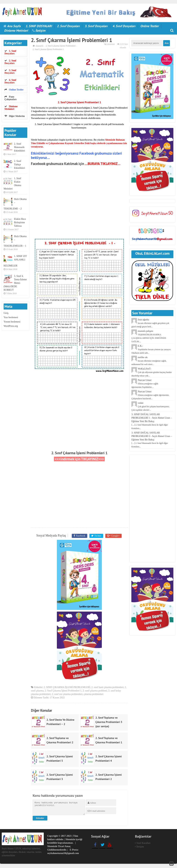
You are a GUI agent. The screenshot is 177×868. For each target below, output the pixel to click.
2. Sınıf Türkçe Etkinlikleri (20, 165)
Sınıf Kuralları (144, 844)
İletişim (40, 31)
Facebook (81, 536)
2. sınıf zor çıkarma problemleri (67, 695)
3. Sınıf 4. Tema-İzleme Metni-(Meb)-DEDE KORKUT (15, 283)
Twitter (97, 536)
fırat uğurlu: (150, 323)
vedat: (150, 406)
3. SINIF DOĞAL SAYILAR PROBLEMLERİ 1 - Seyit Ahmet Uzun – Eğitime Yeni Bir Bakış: (152, 421)
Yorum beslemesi (12, 322)
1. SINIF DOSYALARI (39, 26)
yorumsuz (111, 44)
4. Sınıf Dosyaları (124, 26)
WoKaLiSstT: (152, 372)
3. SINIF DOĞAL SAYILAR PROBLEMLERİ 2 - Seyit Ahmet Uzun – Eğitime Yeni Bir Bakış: (152, 440)
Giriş (6, 313)
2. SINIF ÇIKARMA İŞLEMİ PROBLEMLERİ (67, 688)
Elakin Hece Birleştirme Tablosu (20, 222)
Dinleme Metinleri (16, 31)
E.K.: (151, 349)
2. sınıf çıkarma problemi (95, 691)
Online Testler (150, 26)
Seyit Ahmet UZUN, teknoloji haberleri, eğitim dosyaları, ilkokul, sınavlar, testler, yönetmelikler (22, 853)
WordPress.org (11, 326)
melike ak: (149, 361)
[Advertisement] (79, 205)
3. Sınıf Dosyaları (96, 26)
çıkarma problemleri (94, 695)
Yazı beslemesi (11, 317)
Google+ (114, 536)
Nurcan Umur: (145, 384)
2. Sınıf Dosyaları (68, 26)
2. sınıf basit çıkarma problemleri (108, 688)
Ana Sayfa (14, 26)
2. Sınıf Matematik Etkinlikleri (20, 147)
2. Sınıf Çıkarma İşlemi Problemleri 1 (79, 453)
